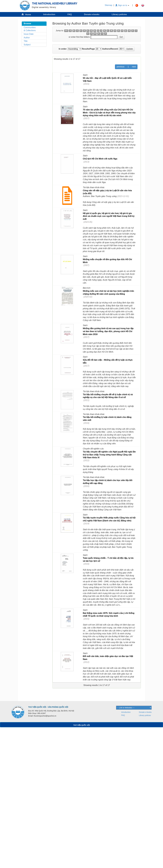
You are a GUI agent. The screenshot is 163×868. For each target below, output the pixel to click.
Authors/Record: (110, 49)
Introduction (49, 14)
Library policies (119, 14)
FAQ (70, 14)
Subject (27, 45)
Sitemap (108, 5)
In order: (63, 49)
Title (26, 41)
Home (26, 14)
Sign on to (122, 5)
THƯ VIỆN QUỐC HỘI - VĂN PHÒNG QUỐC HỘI (48, 707)
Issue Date (29, 34)
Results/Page (88, 49)
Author (27, 38)
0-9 (66, 31)
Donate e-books (92, 14)
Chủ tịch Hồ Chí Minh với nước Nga (100, 159)
